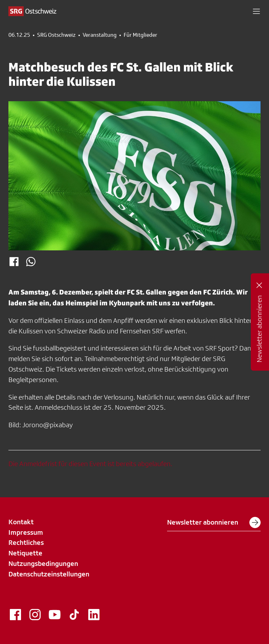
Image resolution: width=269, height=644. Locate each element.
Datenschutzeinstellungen (49, 574)
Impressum (26, 532)
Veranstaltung (100, 35)
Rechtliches (26, 542)
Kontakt (21, 522)
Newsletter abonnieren (214, 522)
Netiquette (25, 553)
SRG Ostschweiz (56, 35)
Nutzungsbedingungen (43, 563)
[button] (256, 11)
